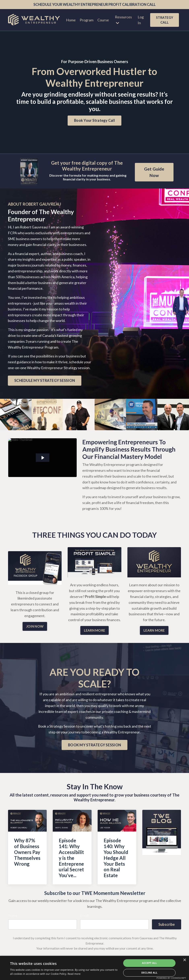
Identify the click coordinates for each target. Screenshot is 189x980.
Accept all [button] (149, 963)
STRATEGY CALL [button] (165, 20)
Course (103, 20)
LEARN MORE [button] (95, 630)
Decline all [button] (149, 973)
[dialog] (94, 968)
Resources (123, 20)
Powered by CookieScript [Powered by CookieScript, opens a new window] (171, 978)
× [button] (184, 960)
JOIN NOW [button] (35, 626)
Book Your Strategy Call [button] (94, 120)
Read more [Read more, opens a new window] (74, 974)
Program (87, 20)
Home (71, 20)
